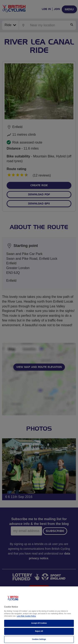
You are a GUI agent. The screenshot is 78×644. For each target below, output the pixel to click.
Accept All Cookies (39, 623)
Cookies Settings (39, 639)
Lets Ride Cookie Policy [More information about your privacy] (26, 616)
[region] (39, 615)
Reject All (39, 631)
